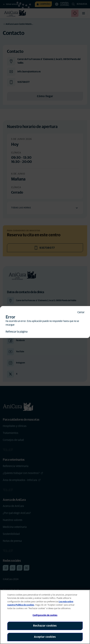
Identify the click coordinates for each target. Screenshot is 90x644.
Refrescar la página (17, 332)
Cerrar (81, 312)
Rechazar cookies (45, 626)
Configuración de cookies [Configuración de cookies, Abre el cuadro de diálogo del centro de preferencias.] (45, 615)
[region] (45, 617)
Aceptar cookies (45, 637)
